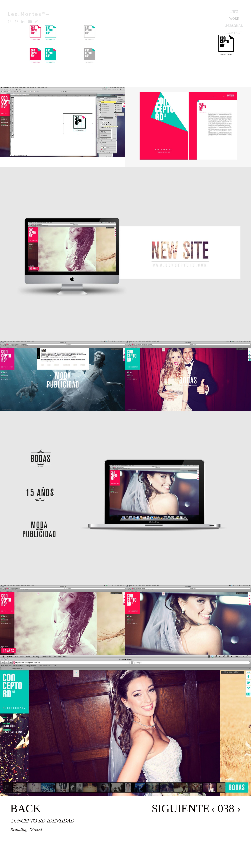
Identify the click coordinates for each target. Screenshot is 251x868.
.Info (234, 11)
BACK (26, 809)
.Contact (234, 33)
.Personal (234, 26)
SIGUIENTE (181, 809)
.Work (234, 18)
